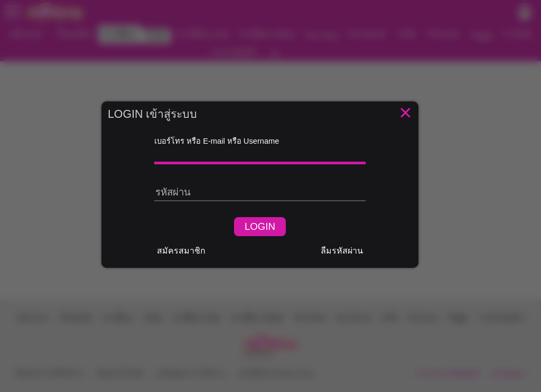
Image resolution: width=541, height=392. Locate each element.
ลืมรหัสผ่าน (342, 251)
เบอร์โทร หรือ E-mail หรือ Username (217, 141)
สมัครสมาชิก (181, 251)
